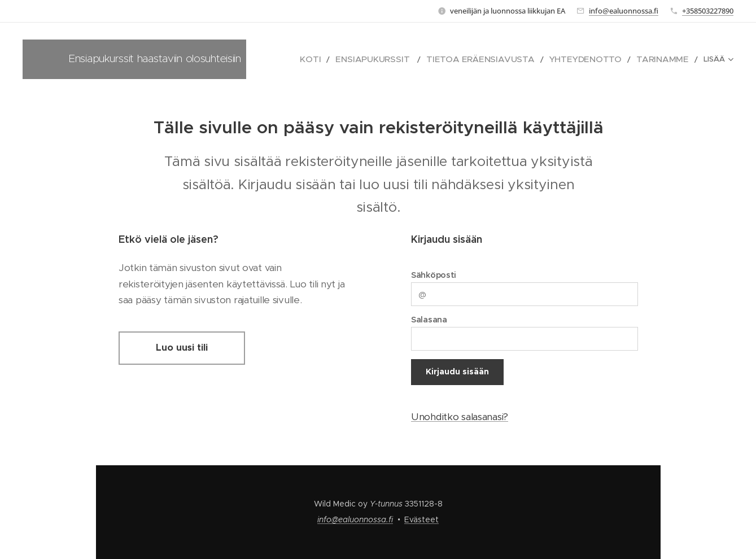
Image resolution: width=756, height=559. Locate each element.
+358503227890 (708, 11)
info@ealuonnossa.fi (624, 11)
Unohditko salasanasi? (460, 417)
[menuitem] (360, 59)
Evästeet (421, 519)
